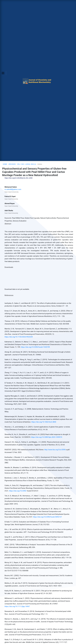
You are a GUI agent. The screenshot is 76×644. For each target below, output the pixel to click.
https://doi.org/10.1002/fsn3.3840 (44, 422)
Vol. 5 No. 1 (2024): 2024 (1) (27, 164)
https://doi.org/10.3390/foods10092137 (47, 517)
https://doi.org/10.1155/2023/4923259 (19, 337)
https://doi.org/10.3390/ (18, 491)
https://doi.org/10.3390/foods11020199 (35, 347)
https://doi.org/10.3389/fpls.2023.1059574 (47, 437)
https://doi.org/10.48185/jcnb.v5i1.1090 (18, 178)
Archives (12, 164)
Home (5, 164)
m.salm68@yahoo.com (13, 189)
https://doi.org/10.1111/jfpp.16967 (17, 606)
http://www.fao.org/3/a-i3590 (55, 450)
